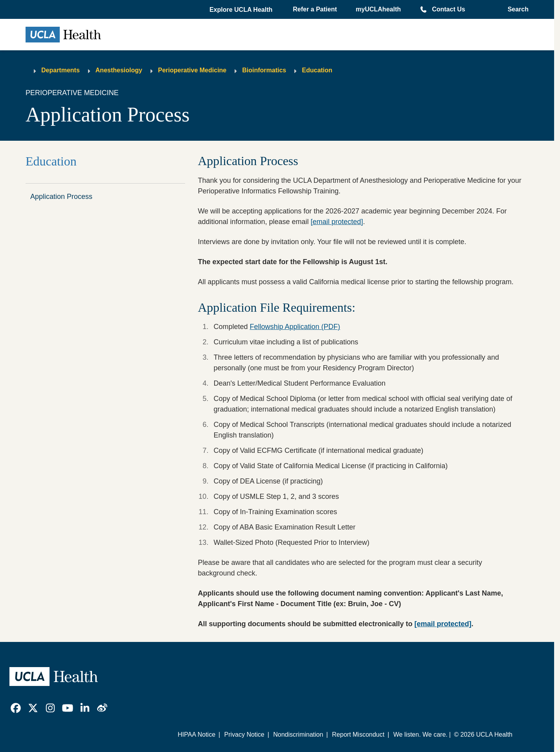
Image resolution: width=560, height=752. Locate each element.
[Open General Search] (516, 9)
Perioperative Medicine (192, 70)
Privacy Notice (244, 735)
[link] (16, 708)
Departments (61, 70)
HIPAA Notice (196, 735)
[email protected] (337, 222)
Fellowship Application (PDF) (295, 327)
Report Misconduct (358, 735)
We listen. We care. (420, 735)
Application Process (61, 197)
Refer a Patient (315, 9)
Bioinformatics (264, 70)
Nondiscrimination (298, 735)
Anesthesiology (119, 70)
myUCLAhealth (378, 9)
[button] (242, 10)
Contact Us (448, 9)
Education (317, 70)
